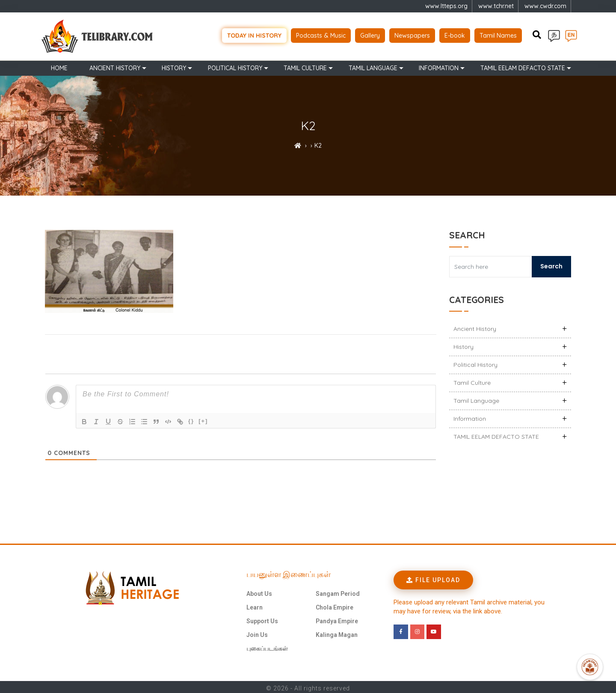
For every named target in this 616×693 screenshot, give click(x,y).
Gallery (370, 34)
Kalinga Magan (337, 632)
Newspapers (412, 34)
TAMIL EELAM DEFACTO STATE (523, 65)
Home (59, 65)
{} (191, 418)
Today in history (254, 34)
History (174, 65)
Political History (235, 65)
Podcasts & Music (321, 34)
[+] (203, 418)
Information (439, 65)
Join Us (257, 632)
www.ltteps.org (446, 6)
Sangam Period (338, 591)
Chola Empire (335, 605)
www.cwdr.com (545, 6)
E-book (455, 34)
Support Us (262, 619)
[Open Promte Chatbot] (590, 667)
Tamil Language (373, 65)
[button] (433, 577)
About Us (259, 591)
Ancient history (115, 65)
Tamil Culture (305, 65)
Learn (255, 605)
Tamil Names (498, 34)
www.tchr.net (496, 6)
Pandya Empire (337, 619)
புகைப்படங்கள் (267, 646)
